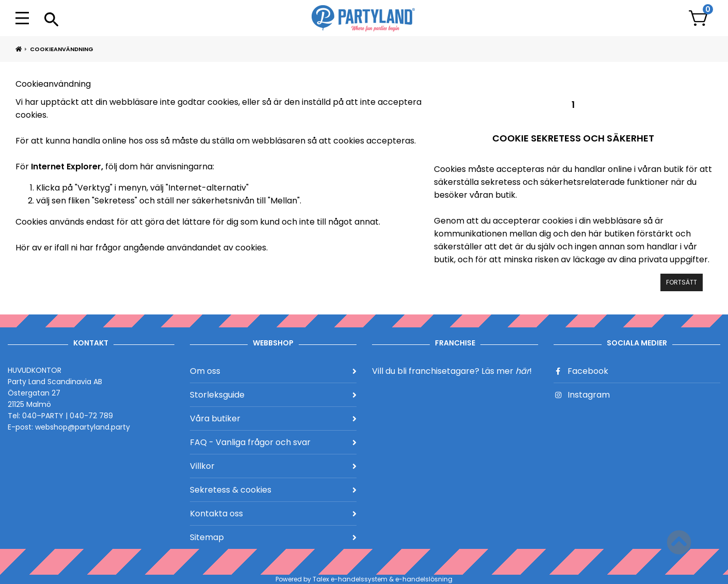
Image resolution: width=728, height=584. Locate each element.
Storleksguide (273, 395)
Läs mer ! (507, 371)
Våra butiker (273, 419)
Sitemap (273, 537)
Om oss (273, 371)
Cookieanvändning (62, 49)
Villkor (273, 466)
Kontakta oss (273, 514)
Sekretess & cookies (273, 490)
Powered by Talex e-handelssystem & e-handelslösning (364, 579)
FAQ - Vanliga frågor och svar (273, 442)
